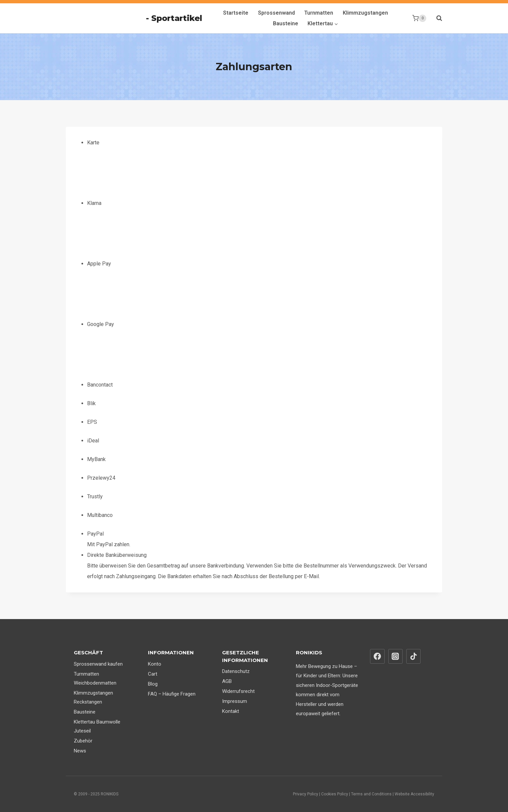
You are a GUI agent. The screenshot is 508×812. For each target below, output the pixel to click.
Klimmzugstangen (365, 13)
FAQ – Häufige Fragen (172, 694)
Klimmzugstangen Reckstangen (93, 697)
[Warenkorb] (419, 18)
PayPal (95, 534)
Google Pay (137, 350)
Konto (155, 664)
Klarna (137, 229)
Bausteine (286, 23)
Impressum (235, 701)
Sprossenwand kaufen (98, 664)
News (80, 751)
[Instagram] (396, 656)
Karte (137, 169)
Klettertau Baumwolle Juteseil (97, 726)
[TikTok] (414, 656)
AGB (227, 681)
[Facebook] (377, 656)
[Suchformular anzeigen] (436, 18)
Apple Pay (137, 290)
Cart (153, 674)
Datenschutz (236, 671)
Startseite (236, 13)
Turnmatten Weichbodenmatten (95, 678)
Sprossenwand (276, 13)
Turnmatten (319, 13)
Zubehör (83, 741)
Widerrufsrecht (238, 691)
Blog (153, 684)
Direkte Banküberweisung (117, 555)
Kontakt (231, 711)
